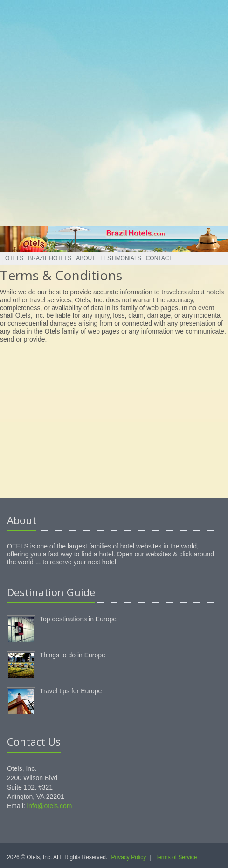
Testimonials (121, 258)
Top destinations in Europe (78, 619)
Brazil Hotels (50, 258)
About (86, 258)
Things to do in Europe (73, 655)
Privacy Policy (129, 857)
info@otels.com (50, 806)
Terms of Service (176, 857)
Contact (159, 258)
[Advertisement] (111, 111)
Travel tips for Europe (71, 691)
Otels (14, 258)
